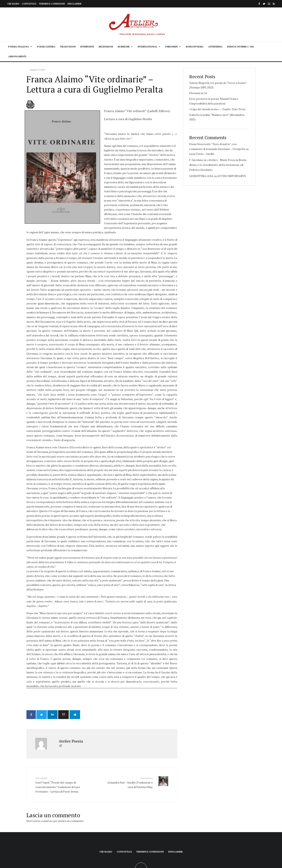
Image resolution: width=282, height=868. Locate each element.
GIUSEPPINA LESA (201, 176)
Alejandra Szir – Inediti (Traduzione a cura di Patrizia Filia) (129, 750)
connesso (47, 788)
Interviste (87, 47)
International (147, 47)
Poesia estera (46, 47)
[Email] (68, 683)
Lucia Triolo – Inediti (202, 154)
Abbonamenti (17, 56)
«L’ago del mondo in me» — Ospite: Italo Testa (217, 109)
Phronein (172, 47)
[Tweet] (43, 683)
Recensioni (106, 47)
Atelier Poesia (71, 709)
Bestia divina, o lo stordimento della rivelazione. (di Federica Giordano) (218, 165)
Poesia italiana (19, 47)
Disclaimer (75, 4)
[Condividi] (31, 683)
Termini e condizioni (52, 4)
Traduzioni (68, 47)
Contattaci (29, 4)
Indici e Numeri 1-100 (240, 47)
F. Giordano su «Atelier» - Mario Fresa (212, 160)
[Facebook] (259, 4)
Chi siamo (13, 4)
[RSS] (274, 4)
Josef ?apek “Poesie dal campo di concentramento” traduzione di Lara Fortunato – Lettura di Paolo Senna (59, 752)
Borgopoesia (195, 47)
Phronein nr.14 (198, 93)
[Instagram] (269, 4)
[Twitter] (264, 4)
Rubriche (124, 47)
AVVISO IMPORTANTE (232, 176)
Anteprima (215, 47)
